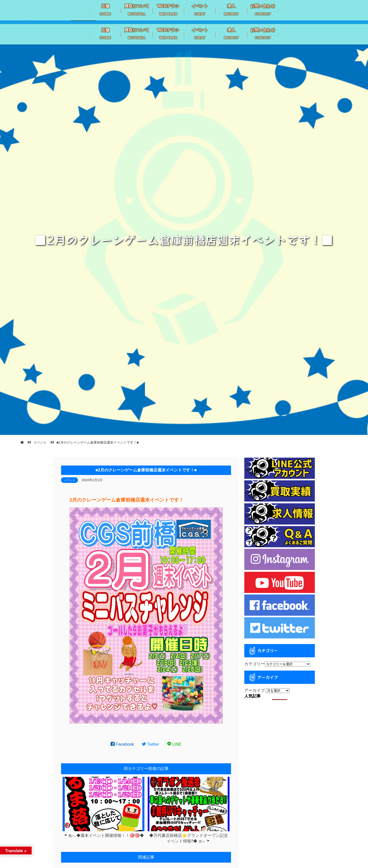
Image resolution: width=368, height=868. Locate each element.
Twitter (151, 744)
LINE (174, 744)
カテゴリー (255, 664)
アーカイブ (255, 690)
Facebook (122, 744)
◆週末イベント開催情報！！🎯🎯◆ (110, 835)
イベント (70, 480)
